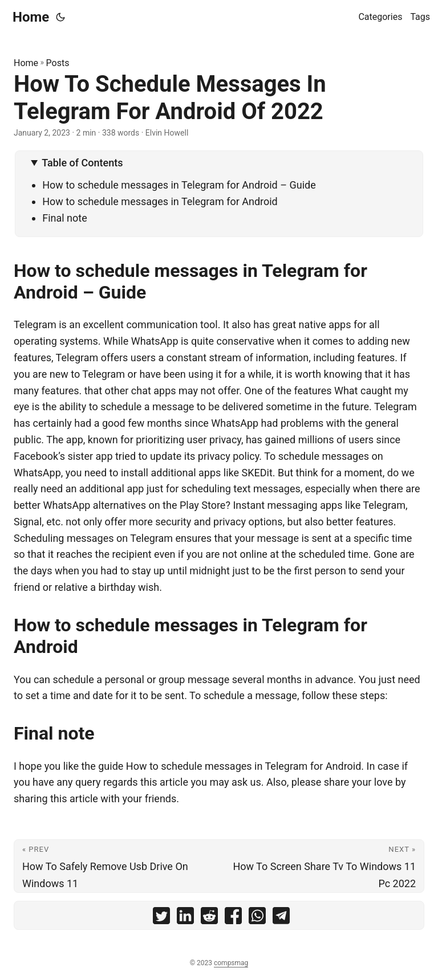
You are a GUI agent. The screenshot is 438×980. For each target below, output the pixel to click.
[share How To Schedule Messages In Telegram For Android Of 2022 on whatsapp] (257, 918)
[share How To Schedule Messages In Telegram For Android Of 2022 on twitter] (161, 918)
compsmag (231, 963)
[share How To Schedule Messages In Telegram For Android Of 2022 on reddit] (209, 918)
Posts (58, 63)
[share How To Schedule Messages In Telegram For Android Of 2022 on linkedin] (185, 918)
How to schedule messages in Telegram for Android (160, 201)
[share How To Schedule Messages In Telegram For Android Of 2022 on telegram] (281, 918)
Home (31, 17)
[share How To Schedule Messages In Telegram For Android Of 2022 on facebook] (233, 918)
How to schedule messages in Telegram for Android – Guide (179, 185)
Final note (65, 218)
